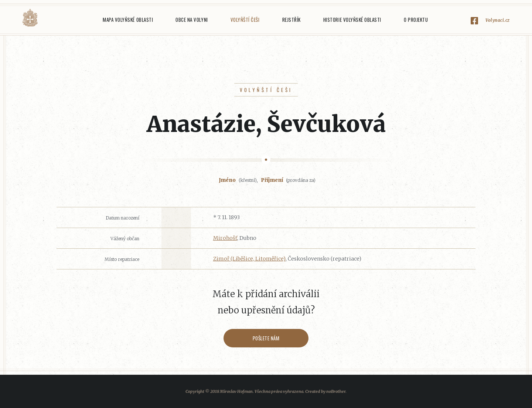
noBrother (336, 391)
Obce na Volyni (192, 20)
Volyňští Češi (245, 20)
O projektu (416, 20)
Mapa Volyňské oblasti (128, 20)
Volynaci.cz (498, 20)
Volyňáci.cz (30, 18)
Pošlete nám (266, 338)
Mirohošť (225, 238)
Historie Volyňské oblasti (352, 20)
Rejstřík (291, 20)
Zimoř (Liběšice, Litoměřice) (249, 259)
